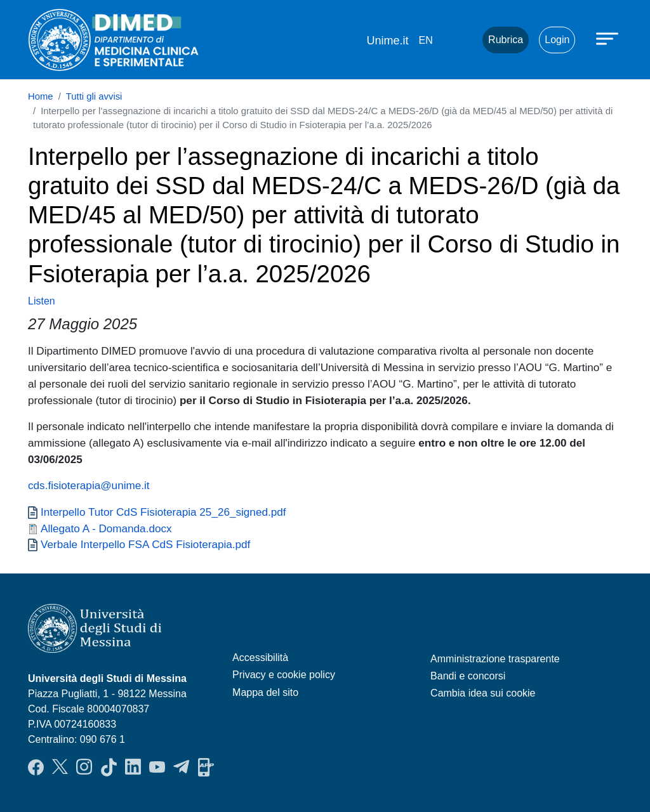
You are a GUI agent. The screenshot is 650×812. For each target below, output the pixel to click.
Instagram (84, 767)
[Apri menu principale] (609, 38)
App (206, 767)
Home (41, 96)
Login (557, 40)
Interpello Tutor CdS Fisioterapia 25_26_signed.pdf (163, 512)
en (425, 40)
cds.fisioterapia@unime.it (89, 485)
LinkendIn (133, 767)
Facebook (36, 767)
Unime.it (387, 41)
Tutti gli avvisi (94, 96)
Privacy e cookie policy (284, 675)
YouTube (157, 767)
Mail (457, 40)
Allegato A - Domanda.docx (106, 528)
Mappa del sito (265, 692)
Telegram (181, 767)
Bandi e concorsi (468, 676)
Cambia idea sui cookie (483, 693)
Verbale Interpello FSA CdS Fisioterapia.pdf (145, 544)
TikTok (109, 767)
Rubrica (506, 40)
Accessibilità (260, 658)
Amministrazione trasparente (495, 659)
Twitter (60, 767)
